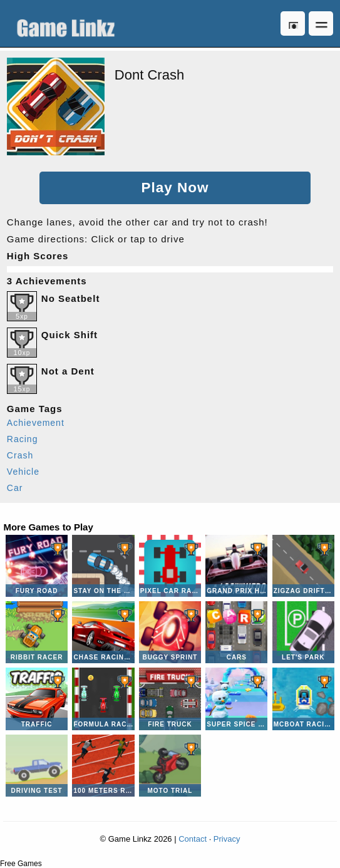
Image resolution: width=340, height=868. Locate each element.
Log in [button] (293, 23)
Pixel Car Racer (170, 566)
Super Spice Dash (236, 699)
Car (15, 488)
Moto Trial (170, 766)
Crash (20, 455)
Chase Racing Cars (103, 632)
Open (321, 23)
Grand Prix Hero (236, 566)
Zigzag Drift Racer (303, 566)
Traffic (37, 699)
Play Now (175, 188)
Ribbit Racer (37, 632)
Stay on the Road (103, 566)
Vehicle (23, 472)
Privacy (227, 839)
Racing (23, 439)
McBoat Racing (303, 699)
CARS (236, 632)
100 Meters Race (103, 766)
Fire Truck (170, 699)
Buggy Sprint (170, 632)
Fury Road (37, 566)
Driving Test (37, 766)
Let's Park (303, 632)
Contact (193, 839)
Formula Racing (103, 699)
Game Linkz (69, 23)
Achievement (36, 423)
